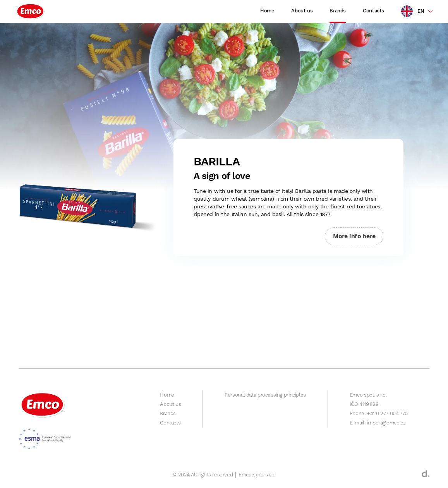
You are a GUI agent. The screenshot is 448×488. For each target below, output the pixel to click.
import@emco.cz (386, 423)
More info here (354, 236)
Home (267, 11)
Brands (338, 11)
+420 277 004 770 (387, 413)
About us (302, 11)
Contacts (373, 11)
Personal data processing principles (265, 395)
